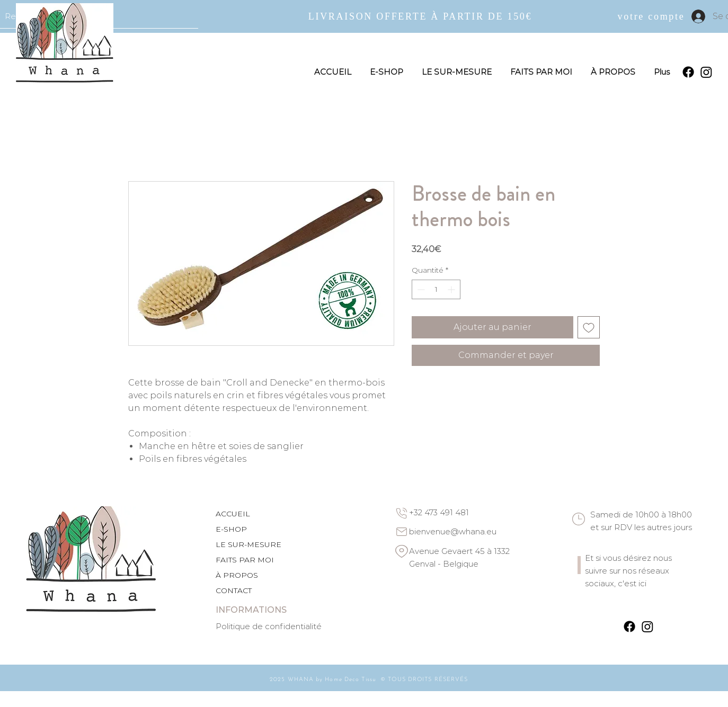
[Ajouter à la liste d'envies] (589, 327)
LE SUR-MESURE (248, 544)
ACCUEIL (233, 514)
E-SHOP (231, 529)
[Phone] (402, 513)
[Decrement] (420, 289)
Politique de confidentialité (269, 626)
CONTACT (234, 590)
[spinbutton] (436, 289)
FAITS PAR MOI (245, 560)
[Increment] (452, 289)
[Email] (402, 532)
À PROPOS (237, 575)
